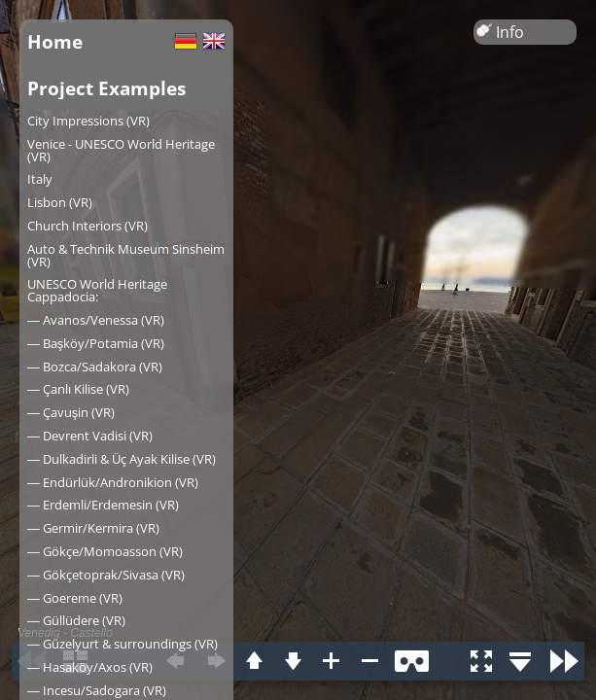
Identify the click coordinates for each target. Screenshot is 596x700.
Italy (40, 179)
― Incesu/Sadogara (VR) (97, 690)
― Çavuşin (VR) (71, 412)
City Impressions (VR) (88, 121)
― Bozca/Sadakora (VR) (95, 367)
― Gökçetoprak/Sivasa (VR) (106, 575)
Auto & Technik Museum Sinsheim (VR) (126, 255)
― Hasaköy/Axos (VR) (90, 667)
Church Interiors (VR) (88, 226)
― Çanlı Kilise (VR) (78, 389)
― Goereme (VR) (75, 598)
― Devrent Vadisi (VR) (90, 436)
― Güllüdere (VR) (76, 620)
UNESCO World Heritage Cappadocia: (97, 290)
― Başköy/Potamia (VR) (96, 343)
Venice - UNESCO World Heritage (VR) (121, 150)
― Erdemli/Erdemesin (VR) (103, 505)
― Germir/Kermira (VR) (93, 528)
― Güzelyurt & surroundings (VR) (123, 644)
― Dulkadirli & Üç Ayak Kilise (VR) (122, 459)
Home (55, 41)
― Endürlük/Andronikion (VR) (113, 482)
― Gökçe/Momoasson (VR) (105, 551)
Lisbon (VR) (60, 202)
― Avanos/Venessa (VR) (96, 320)
